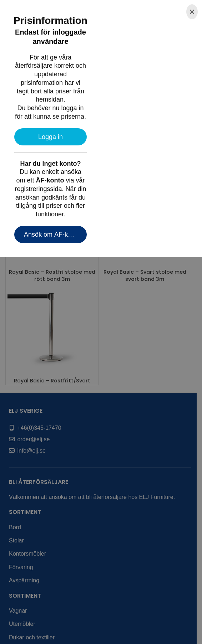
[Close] (192, 12)
